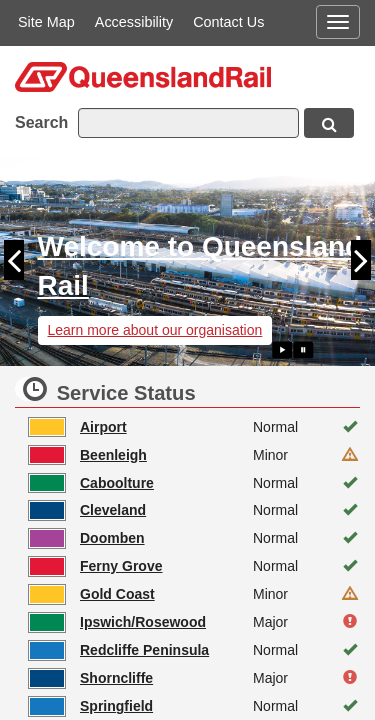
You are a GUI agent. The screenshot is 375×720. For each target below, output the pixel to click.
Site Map (46, 22)
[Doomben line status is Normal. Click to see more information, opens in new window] (195, 539)
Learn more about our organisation (155, 330)
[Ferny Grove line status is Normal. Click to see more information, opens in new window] (195, 567)
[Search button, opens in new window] (329, 123)
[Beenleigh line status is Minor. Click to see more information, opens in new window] (195, 455)
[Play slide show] (282, 350)
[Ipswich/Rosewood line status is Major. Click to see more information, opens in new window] (195, 623)
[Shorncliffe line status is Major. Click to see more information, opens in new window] (195, 679)
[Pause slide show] (303, 350)
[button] (19, 261)
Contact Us (228, 22)
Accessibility (134, 22)
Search (41, 122)
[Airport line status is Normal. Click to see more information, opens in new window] (195, 427)
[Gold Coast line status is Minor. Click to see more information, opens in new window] (195, 595)
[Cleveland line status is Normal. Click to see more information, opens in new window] (195, 511)
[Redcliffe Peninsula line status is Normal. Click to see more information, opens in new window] (195, 651)
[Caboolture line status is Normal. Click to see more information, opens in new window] (195, 483)
